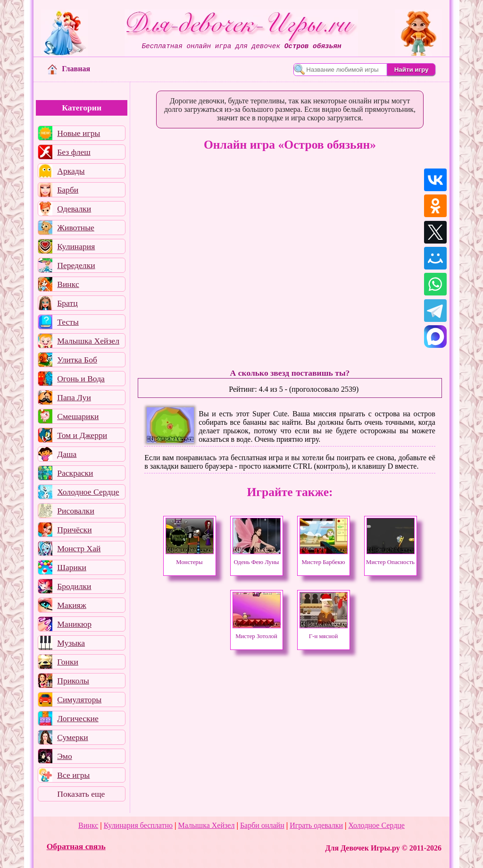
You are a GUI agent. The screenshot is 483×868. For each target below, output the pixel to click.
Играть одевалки (316, 825)
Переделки (76, 265)
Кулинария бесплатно (138, 825)
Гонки (68, 662)
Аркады (71, 171)
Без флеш (74, 152)
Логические (78, 718)
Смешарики (78, 416)
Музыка (71, 643)
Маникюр (74, 624)
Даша (67, 454)
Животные (76, 228)
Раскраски (75, 473)
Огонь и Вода (81, 379)
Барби (68, 190)
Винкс (68, 284)
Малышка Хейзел (88, 341)
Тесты (68, 322)
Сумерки (73, 737)
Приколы (73, 681)
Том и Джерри (82, 435)
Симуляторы (79, 699)
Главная (69, 69)
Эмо (65, 756)
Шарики (72, 567)
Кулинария (76, 246)
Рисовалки (76, 511)
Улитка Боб (77, 360)
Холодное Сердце (88, 492)
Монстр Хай (79, 548)
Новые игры (79, 133)
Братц (67, 303)
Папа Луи (74, 397)
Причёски (74, 530)
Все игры (73, 775)
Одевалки (74, 209)
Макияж (72, 605)
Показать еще (81, 794)
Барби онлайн (262, 825)
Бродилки (74, 586)
